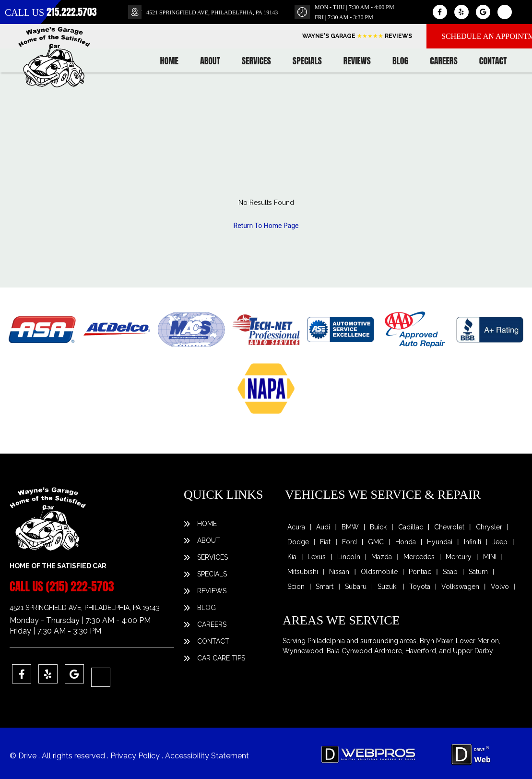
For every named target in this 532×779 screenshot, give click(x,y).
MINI (490, 557)
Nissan (339, 572)
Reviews (357, 61)
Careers (444, 61)
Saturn (478, 572)
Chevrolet (449, 527)
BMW (350, 527)
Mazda (382, 557)
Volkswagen (460, 587)
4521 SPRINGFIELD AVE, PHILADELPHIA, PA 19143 (212, 12)
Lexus (317, 557)
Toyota (420, 587)
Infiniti (473, 542)
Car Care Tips (221, 658)
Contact (493, 61)
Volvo (500, 587)
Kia (292, 557)
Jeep (500, 542)
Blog (400, 61)
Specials (307, 61)
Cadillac (411, 527)
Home (169, 61)
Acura (296, 527)
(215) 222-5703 (80, 587)
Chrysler (489, 527)
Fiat (325, 542)
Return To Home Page (266, 226)
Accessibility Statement (207, 756)
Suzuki (388, 587)
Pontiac (420, 572)
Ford (349, 542)
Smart (325, 587)
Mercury (459, 557)
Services (256, 61)
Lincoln (349, 557)
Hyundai (440, 542)
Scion (296, 587)
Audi (323, 527)
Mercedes (419, 557)
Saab (450, 572)
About (210, 61)
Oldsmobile (379, 572)
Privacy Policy (136, 756)
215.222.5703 (72, 12)
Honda (406, 542)
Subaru (356, 587)
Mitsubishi (303, 572)
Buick (378, 527)
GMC (376, 542)
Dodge (298, 542)
